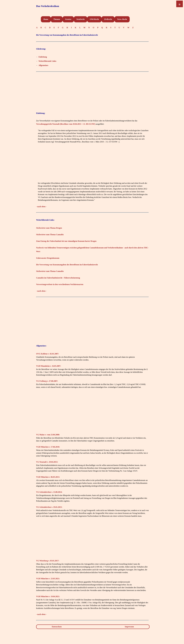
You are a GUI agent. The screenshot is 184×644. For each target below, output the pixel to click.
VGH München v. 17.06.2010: (48, 447)
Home (46, 19)
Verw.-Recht (122, 19)
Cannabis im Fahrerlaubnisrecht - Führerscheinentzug (58, 278)
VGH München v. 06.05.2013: (48, 477)
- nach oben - (41, 207)
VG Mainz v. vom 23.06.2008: (48, 435)
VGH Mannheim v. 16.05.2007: (49, 366)
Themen (57, 19)
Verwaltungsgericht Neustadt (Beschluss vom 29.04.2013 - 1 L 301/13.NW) (66, 124)
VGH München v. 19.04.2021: (48, 596)
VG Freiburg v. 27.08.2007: (47, 381)
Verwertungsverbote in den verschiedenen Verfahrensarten (60, 284)
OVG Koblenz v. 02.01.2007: (48, 354)
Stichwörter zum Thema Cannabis (50, 235)
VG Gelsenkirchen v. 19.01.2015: (49, 507)
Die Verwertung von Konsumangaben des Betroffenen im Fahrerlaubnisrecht (67, 265)
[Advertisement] (92, 90)
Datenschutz (57, 627)
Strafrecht (80, 19)
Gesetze (68, 19)
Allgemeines (43, 65)
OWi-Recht (94, 19)
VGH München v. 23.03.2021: (48, 579)
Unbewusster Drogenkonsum (48, 258)
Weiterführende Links (47, 61)
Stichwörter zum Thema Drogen (49, 228)
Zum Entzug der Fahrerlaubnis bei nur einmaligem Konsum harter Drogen (66, 241)
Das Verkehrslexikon (48, 6)
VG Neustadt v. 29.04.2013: (47, 462)
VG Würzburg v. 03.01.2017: (48, 561)
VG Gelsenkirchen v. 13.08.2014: (49, 492)
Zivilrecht (108, 19)
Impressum (129, 627)
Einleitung (43, 57)
